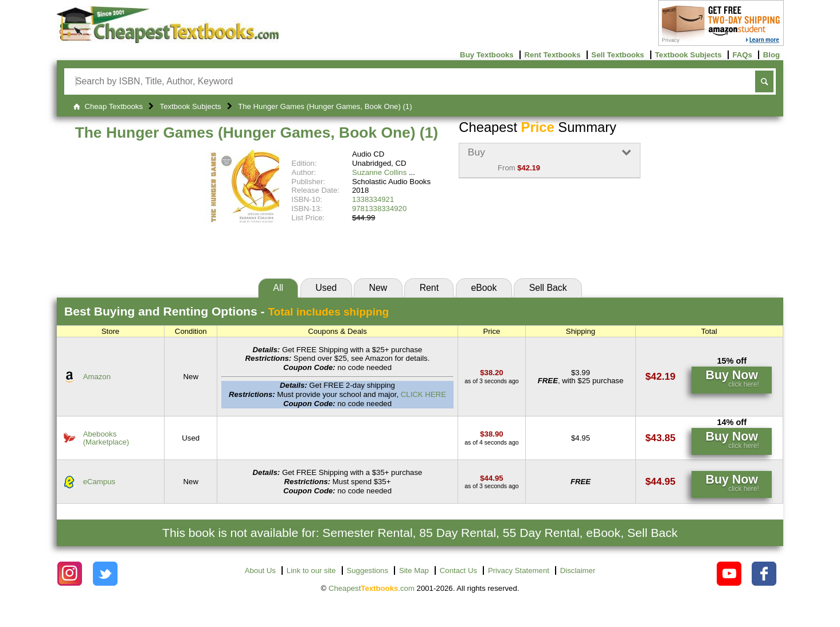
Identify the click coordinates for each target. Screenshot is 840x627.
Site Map (414, 570)
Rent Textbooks (553, 55)
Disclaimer (578, 570)
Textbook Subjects (688, 55)
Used (326, 288)
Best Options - (226, 311)
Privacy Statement (519, 570)
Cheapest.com (372, 588)
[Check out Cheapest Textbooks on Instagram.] (70, 574)
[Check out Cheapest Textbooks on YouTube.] (729, 574)
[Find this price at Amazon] (491, 373)
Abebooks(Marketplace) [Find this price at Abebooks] (106, 438)
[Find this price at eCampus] (491, 478)
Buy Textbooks (487, 55)
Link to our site (311, 570)
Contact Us (458, 570)
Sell (548, 288)
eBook (484, 288)
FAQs (742, 55)
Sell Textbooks (618, 55)
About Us (260, 570)
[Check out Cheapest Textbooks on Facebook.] (764, 574)
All (278, 288)
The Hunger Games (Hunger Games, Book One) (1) (257, 133)
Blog (771, 55)
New (378, 288)
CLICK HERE (423, 394)
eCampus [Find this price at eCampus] (99, 482)
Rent (429, 288)
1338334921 (373, 199)
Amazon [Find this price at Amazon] (97, 377)
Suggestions (367, 570)
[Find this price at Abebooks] (491, 434)
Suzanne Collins (379, 172)
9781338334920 (379, 209)
